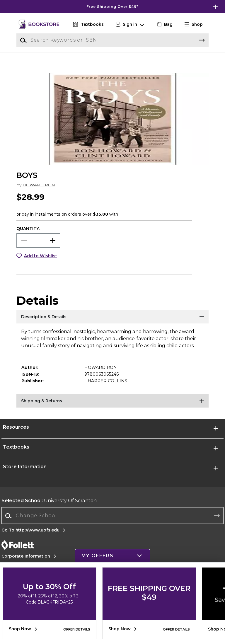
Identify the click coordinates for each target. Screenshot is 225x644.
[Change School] (112, 522)
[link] (164, 24)
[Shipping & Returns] (112, 408)
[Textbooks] (88, 24)
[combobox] (112, 523)
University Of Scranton (49, 507)
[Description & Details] (112, 324)
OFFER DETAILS (77, 629)
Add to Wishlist (41, 263)
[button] (196, 24)
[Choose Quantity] (38, 247)
